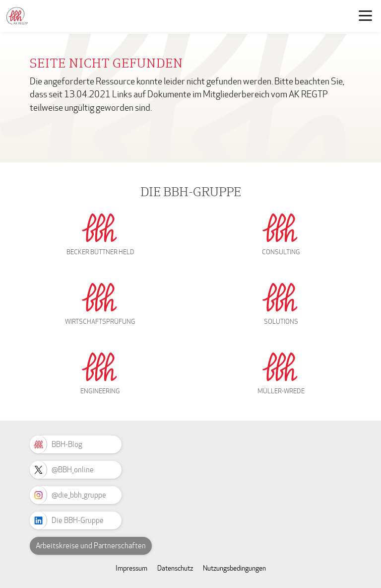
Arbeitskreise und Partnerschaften (91, 546)
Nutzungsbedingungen (234, 568)
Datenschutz (175, 568)
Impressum (131, 568)
